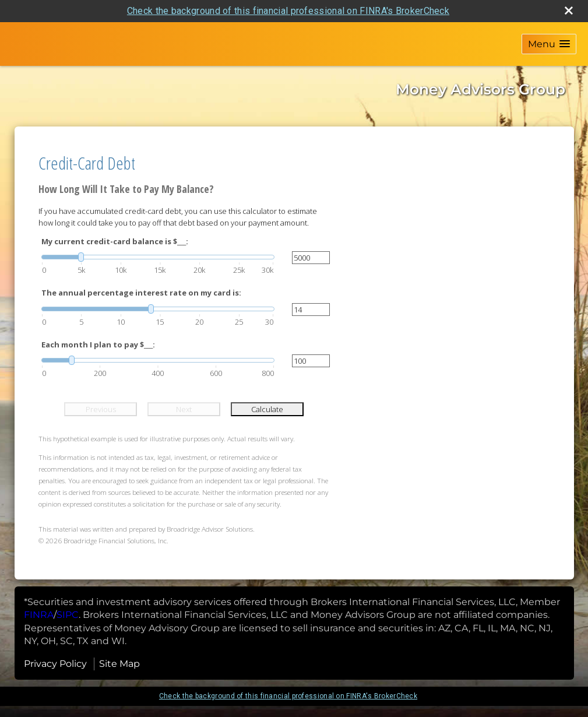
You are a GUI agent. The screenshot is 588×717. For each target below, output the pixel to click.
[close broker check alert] (569, 10)
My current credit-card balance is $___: (115, 241)
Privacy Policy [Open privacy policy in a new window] (55, 664)
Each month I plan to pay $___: (98, 345)
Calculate (267, 409)
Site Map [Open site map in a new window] (119, 664)
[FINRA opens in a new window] (39, 615)
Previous (101, 409)
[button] (549, 44)
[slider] (158, 257)
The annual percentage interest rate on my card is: (141, 293)
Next (184, 409)
